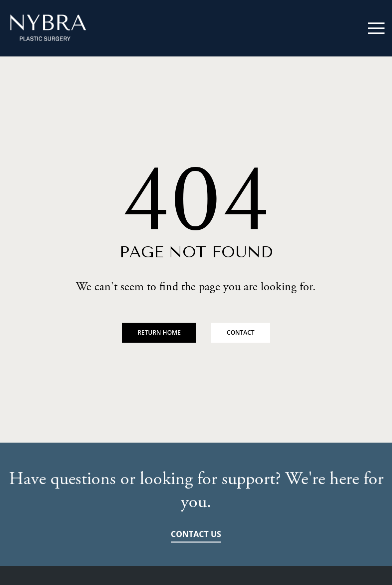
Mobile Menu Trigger (376, 28)
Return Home (159, 332)
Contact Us (196, 534)
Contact (241, 332)
